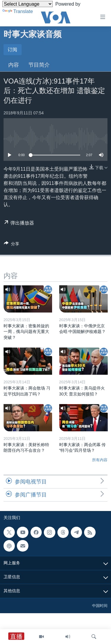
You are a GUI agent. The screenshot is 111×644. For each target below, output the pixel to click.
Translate (18, 11)
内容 (14, 65)
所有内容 (100, 460)
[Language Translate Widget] (28, 4)
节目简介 (39, 65)
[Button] (12, 245)
